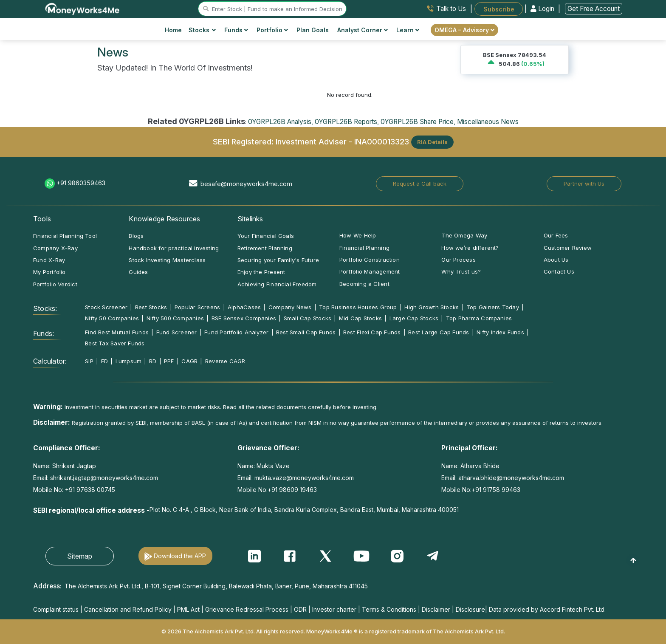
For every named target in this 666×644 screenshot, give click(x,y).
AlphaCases (244, 307)
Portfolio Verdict (55, 284)
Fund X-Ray (49, 260)
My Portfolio (49, 272)
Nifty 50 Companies (112, 318)
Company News (290, 307)
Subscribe (499, 9)
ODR (300, 609)
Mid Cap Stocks (360, 318)
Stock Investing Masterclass (167, 260)
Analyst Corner (363, 30)
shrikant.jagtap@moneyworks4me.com (104, 478)
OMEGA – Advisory (464, 30)
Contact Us (559, 271)
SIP (89, 361)
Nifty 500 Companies (175, 318)
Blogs (136, 236)
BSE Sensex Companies (244, 318)
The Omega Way (464, 235)
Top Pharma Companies (479, 318)
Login (543, 9)
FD (104, 361)
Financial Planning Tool (65, 236)
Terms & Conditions (389, 609)
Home (173, 30)
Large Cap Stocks (414, 318)
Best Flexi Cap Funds (372, 332)
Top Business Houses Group (358, 307)
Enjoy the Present (261, 272)
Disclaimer (436, 609)
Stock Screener (106, 307)
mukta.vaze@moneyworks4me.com (304, 478)
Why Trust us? (461, 271)
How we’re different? (470, 248)
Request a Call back (420, 184)
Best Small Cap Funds (306, 332)
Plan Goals (313, 30)
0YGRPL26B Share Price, (418, 122)
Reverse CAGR (225, 361)
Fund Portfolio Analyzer (236, 332)
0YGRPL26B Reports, (347, 122)
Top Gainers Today (493, 307)
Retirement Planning (265, 248)
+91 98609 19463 (292, 490)
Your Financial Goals (266, 236)
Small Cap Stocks (308, 318)
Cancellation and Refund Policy (128, 609)
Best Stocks (151, 307)
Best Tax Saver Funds (115, 343)
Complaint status (56, 609)
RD (153, 361)
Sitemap (80, 556)
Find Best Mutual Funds (117, 332)
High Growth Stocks (432, 307)
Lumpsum (129, 361)
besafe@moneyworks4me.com (246, 184)
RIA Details (432, 142)
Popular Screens (197, 307)
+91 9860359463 (81, 183)
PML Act (188, 609)
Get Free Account (594, 9)
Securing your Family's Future (278, 260)
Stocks (202, 30)
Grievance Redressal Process (247, 609)
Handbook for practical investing (174, 248)
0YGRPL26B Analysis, (281, 122)
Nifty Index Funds (500, 332)
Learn (408, 30)
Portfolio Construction (370, 260)
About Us (556, 260)
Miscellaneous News (488, 122)
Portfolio (272, 30)
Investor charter (334, 609)
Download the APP (180, 556)
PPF (169, 361)
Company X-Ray (55, 248)
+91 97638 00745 (89, 490)
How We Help (358, 235)
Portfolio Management (370, 271)
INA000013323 (382, 141)
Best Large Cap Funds (439, 332)
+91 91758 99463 (496, 490)
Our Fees (556, 235)
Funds (236, 30)
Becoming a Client (364, 284)
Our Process (458, 260)
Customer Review (568, 248)
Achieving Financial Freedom (277, 284)
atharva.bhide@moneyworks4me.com (511, 478)
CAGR (189, 361)
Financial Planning (364, 248)
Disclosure (470, 609)
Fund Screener (177, 332)
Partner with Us (584, 184)
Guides (138, 272)
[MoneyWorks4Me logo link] (83, 8)
